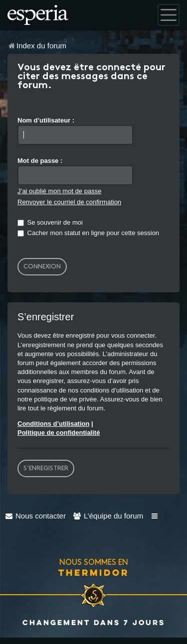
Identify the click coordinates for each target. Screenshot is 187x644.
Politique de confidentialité (59, 433)
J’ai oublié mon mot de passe (59, 191)
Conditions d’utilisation (53, 424)
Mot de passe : (40, 161)
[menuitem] (35, 516)
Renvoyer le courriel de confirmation (69, 202)
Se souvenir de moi (50, 222)
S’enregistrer (46, 468)
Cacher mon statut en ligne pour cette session (88, 233)
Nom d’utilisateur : (46, 120)
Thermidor (94, 572)
